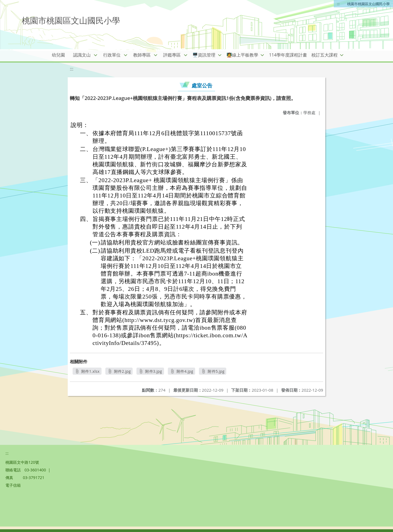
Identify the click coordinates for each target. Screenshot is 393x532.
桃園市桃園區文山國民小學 (368, 4)
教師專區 (142, 55)
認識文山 (82, 55)
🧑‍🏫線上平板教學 (242, 55)
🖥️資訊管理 (204, 55)
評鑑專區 (172, 55)
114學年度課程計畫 (288, 55)
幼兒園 (58, 55)
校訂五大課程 (324, 55)
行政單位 (112, 55)
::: (338, 4)
